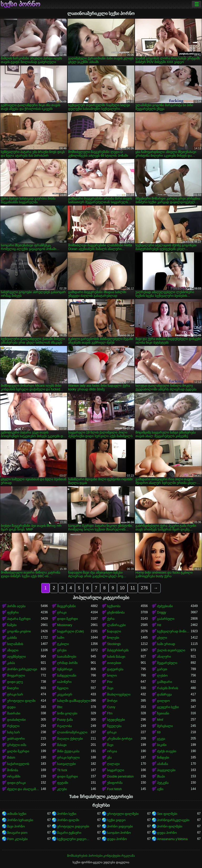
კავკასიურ (65, 695)
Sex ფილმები (167, 814)
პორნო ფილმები (170, 826)
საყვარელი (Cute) (70, 631)
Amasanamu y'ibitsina (172, 839)
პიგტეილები (166, 770)
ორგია (112, 751)
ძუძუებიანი (165, 606)
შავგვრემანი (66, 606)
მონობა (13, 770)
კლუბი (62, 789)
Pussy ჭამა (65, 720)
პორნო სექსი (67, 814)
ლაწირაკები (116, 625)
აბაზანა (163, 764)
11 (133, 588)
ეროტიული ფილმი (21, 701)
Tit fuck (62, 770)
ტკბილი (63, 644)
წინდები (163, 758)
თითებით (114, 663)
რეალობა (64, 726)
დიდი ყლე (15, 682)
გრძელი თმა (17, 745)
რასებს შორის (168, 688)
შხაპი (161, 777)
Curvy (111, 707)
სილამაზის (15, 644)
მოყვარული (16, 676)
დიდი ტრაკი (16, 783)
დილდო (163, 701)
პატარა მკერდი (19, 619)
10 (122, 588)
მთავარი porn (17, 833)
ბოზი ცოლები (67, 713)
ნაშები (12, 625)
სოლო (112, 676)
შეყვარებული (167, 663)
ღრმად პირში (67, 663)
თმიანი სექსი (17, 814)
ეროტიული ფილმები (123, 814)
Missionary (65, 625)
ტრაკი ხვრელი (68, 758)
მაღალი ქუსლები (70, 739)
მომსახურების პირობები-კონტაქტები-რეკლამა (101, 856)
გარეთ (162, 669)
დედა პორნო (167, 833)
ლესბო (162, 676)
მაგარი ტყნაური (69, 833)
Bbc (60, 707)
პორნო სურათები (20, 820)
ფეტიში (63, 783)
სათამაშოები (67, 657)
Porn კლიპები (17, 839)
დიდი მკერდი (67, 619)
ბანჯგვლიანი (67, 676)
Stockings (114, 644)
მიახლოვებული (119, 695)
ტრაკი (62, 612)
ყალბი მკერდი (18, 751)
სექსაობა (114, 606)
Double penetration (120, 777)
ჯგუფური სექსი (168, 707)
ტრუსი (62, 650)
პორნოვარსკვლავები (173, 820)
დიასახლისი (16, 720)
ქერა (111, 619)
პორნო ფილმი (68, 820)
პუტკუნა (163, 783)
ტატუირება (115, 669)
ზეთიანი (163, 713)
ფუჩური (13, 612)
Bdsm (11, 758)
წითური (13, 688)
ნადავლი (114, 631)
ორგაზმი (14, 777)
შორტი (112, 701)
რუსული (13, 726)
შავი (110, 688)
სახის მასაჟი (116, 657)
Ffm (110, 713)
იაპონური (64, 682)
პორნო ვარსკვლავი (22, 669)
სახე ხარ (14, 732)
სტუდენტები (116, 720)
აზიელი (13, 650)
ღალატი (113, 764)
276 (144, 588)
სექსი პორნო (20, 4)
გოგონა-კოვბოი (19, 631)
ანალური (164, 657)
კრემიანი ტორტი (120, 739)
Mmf (160, 720)
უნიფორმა (115, 783)
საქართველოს (18, 764)
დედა (11, 707)
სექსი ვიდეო (116, 820)
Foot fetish (114, 789)
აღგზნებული (16, 657)
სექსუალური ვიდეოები (74, 839)
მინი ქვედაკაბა (68, 751)
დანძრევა (164, 695)
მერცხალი (165, 726)
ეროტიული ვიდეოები (73, 826)
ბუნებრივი (65, 669)
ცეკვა (161, 739)
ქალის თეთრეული (171, 650)
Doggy (162, 612)
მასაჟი (62, 745)
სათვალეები (66, 764)
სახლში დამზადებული (74, 701)
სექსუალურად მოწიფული (174, 631)
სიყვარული (116, 770)
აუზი (160, 789)
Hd (159, 625)
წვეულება (114, 726)
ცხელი (162, 638)
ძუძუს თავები (167, 751)
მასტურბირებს (118, 650)
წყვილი (63, 688)
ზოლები (113, 638)
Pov (110, 682)
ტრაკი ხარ (15, 695)
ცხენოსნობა (116, 612)
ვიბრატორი (16, 739)
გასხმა (12, 638)
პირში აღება (16, 606)
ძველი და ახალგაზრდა (24, 789)
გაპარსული (166, 619)
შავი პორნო (16, 826)
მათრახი (14, 713)
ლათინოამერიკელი (72, 732)
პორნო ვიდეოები (120, 826)
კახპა (11, 663)
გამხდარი (165, 682)
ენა (109, 758)
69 (159, 732)
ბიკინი (162, 745)
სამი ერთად (166, 644)
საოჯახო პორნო (119, 833)
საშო (61, 638)
